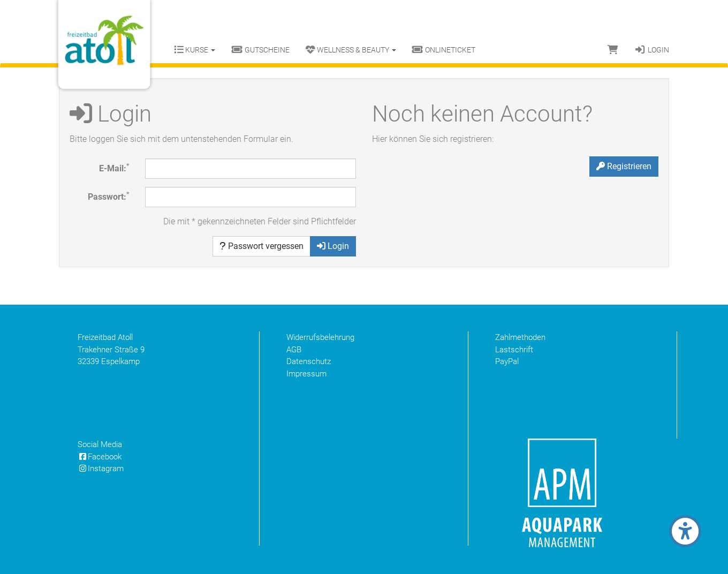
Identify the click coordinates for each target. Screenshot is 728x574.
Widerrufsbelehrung (320, 337)
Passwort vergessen (261, 246)
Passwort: (108, 196)
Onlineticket (444, 50)
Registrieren (624, 166)
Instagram (101, 469)
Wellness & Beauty (351, 50)
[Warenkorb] (613, 50)
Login (652, 50)
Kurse (195, 50)
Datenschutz (309, 361)
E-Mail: (114, 168)
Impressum (306, 374)
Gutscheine (260, 50)
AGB (294, 350)
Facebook (100, 457)
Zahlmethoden (520, 337)
